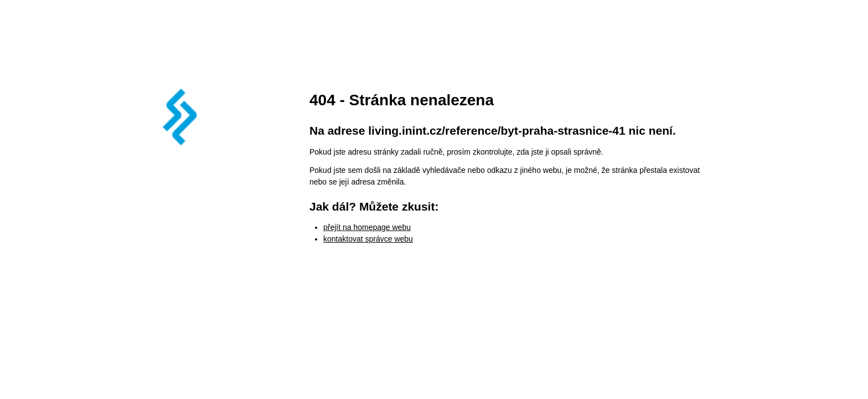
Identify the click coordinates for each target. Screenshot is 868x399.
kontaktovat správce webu (368, 239)
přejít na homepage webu (367, 227)
